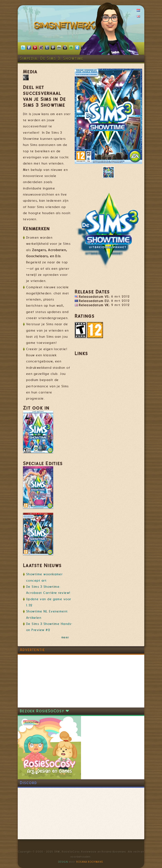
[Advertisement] (49, 681)
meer (65, 637)
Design (63, 862)
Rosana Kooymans (90, 862)
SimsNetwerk (65, 26)
